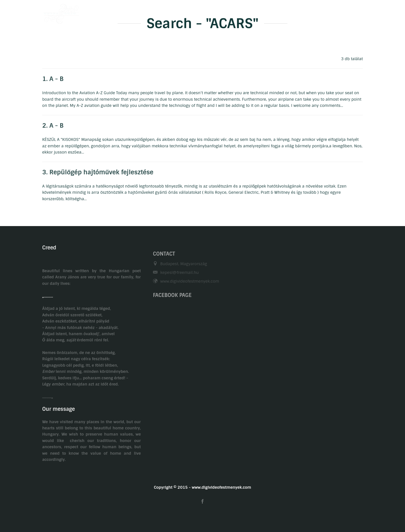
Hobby (230, 12)
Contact (291, 12)
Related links (323, 12)
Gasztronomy (260, 12)
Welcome (173, 12)
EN (360, 12)
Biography (203, 12)
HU (349, 12)
